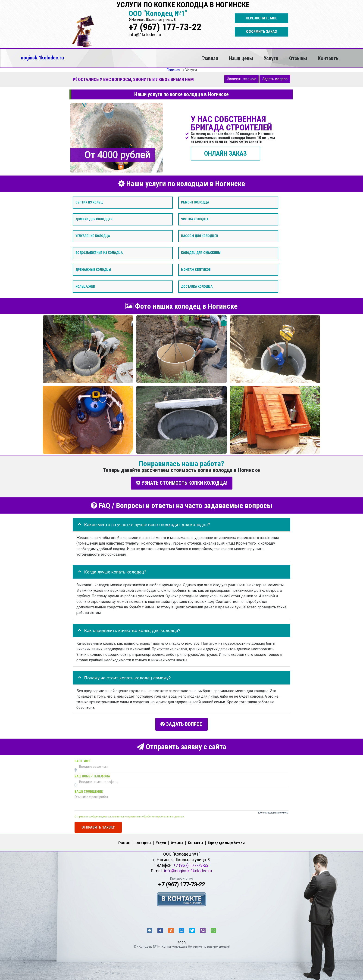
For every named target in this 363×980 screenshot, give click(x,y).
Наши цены (241, 58)
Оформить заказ (261, 32)
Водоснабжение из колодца (99, 253)
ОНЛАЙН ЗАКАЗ (225, 153)
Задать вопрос (275, 79)
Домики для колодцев (94, 219)
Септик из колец (89, 202)
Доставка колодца (197, 286)
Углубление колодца (93, 236)
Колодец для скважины (201, 253)
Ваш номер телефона (92, 775)
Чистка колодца (195, 219)
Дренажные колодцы (93, 270)
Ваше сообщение (89, 790)
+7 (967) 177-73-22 (165, 27)
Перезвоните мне (261, 18)
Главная (210, 58)
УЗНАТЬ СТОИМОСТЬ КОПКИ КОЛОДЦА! (182, 483)
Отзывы (298, 58)
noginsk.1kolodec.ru (42, 58)
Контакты (329, 58)
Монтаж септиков (196, 270)
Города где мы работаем (226, 842)
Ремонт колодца (195, 202)
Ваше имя (82, 760)
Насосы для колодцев (200, 236)
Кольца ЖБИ (85, 286)
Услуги (271, 58)
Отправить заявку (98, 826)
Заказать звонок (241, 79)
